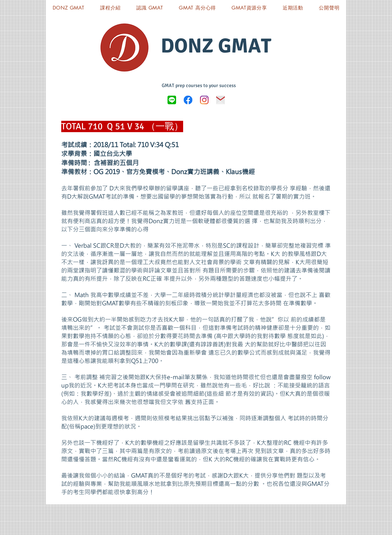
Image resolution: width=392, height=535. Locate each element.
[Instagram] (204, 100)
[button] (249, 8)
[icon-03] (221, 100)
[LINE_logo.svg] (172, 100)
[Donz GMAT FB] (188, 100)
